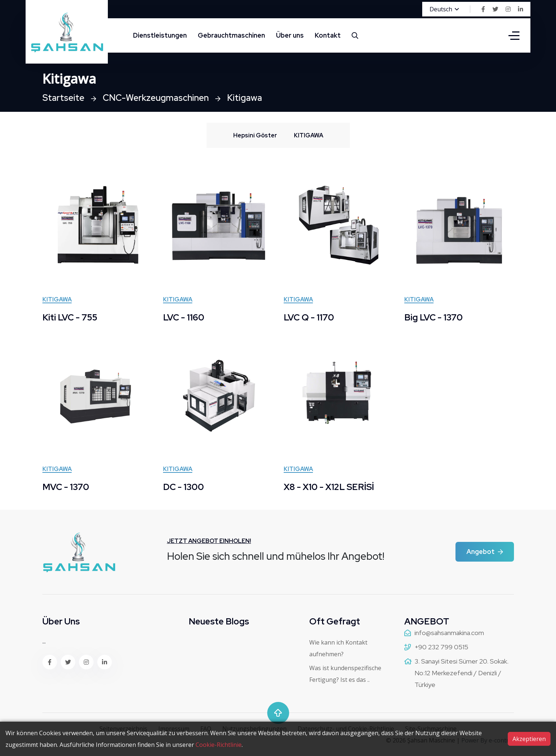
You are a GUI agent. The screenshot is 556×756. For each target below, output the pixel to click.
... (44, 641)
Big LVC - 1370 (434, 317)
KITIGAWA (57, 300)
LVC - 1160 (184, 317)
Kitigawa (245, 98)
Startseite (63, 98)
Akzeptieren (529, 739)
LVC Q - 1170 (309, 317)
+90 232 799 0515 (441, 647)
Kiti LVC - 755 (70, 317)
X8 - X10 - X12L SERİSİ (329, 487)
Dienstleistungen (160, 35)
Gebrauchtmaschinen (231, 35)
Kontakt (328, 35)
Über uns (290, 35)
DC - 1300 (184, 487)
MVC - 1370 (66, 487)
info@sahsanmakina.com (449, 633)
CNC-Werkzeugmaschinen (156, 98)
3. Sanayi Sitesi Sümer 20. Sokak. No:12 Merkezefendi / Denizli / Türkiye (462, 673)
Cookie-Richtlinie (219, 745)
